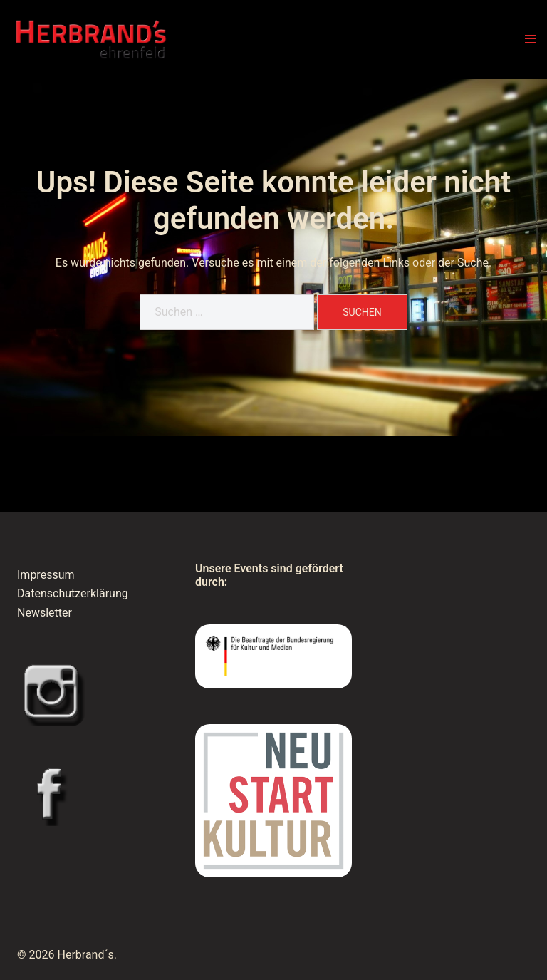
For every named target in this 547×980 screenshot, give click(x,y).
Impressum (46, 575)
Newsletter (45, 613)
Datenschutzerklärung (73, 593)
